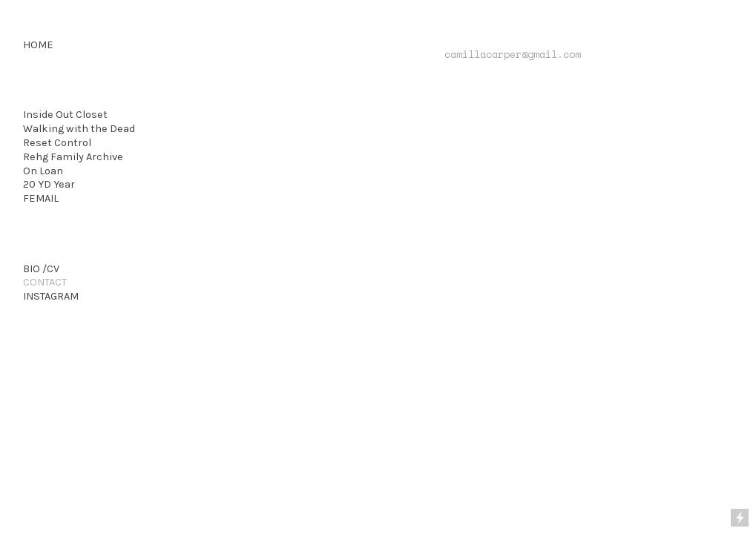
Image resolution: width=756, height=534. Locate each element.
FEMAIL (41, 198)
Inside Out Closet (65, 115)
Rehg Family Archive (73, 157)
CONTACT (45, 282)
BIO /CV (41, 269)
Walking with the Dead (79, 129)
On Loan (43, 171)
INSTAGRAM (51, 296)
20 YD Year (49, 184)
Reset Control (57, 143)
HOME (38, 45)
